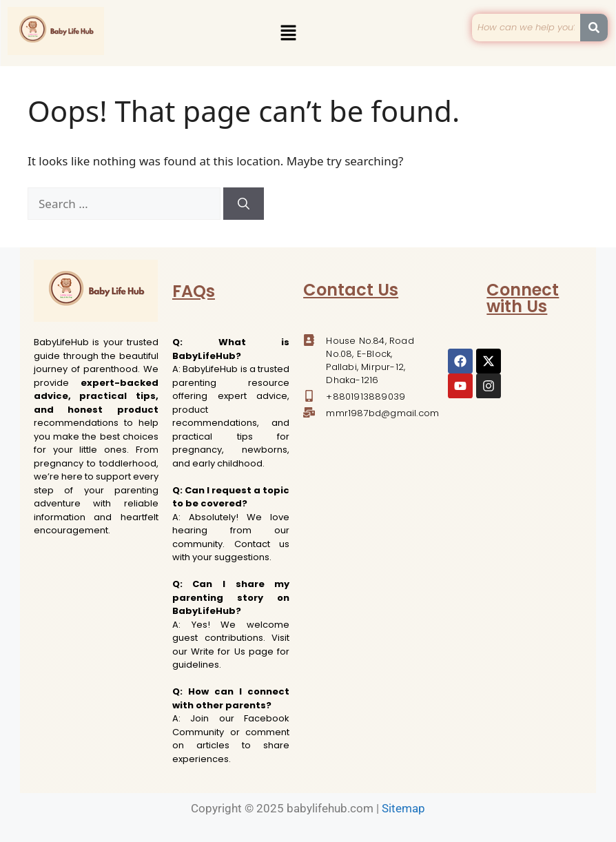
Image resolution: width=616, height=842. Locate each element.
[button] (288, 33)
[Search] (244, 204)
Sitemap (403, 808)
